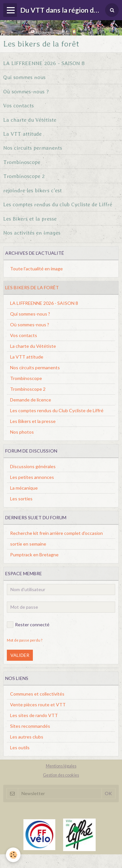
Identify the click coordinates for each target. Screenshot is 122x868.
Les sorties (21, 499)
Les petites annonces (32, 477)
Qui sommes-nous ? (30, 314)
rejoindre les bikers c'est (33, 190)
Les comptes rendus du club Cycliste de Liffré (58, 204)
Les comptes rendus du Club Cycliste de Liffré (57, 410)
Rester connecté (28, 625)
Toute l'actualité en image (36, 269)
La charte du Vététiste (30, 119)
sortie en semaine (28, 544)
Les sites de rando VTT (34, 715)
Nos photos (22, 432)
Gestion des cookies (61, 775)
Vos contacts (19, 105)
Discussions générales (33, 466)
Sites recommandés (30, 726)
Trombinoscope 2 (24, 176)
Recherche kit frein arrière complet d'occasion (56, 533)
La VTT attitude (22, 133)
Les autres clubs (27, 737)
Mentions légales (61, 766)
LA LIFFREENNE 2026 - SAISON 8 (44, 63)
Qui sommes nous (24, 77)
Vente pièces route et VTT (38, 705)
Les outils (20, 747)
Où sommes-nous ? (26, 91)
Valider (20, 655)
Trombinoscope (22, 162)
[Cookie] (13, 855)
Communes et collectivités (37, 694)
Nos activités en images (32, 233)
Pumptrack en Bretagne (34, 555)
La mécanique (24, 488)
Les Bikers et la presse (30, 218)
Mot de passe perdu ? (25, 640)
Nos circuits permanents (33, 148)
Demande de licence (31, 400)
